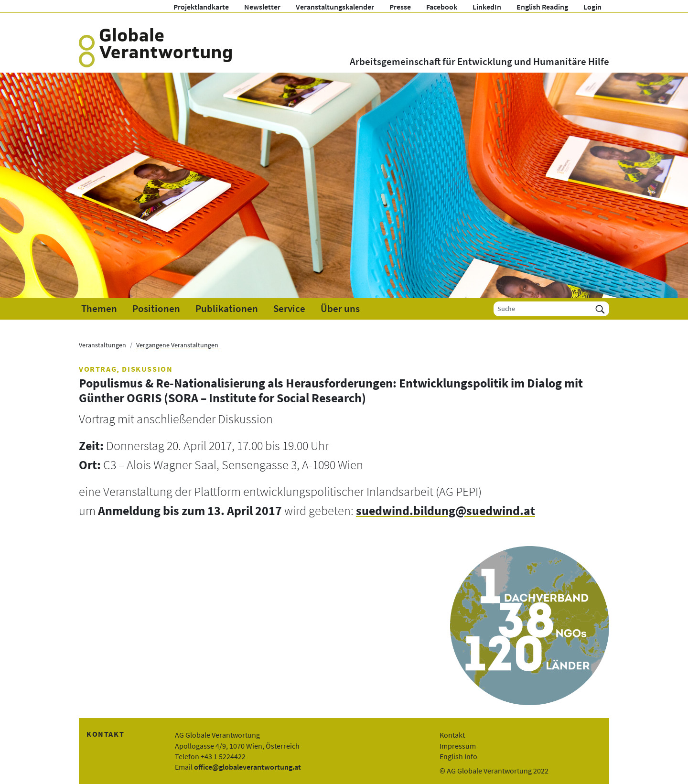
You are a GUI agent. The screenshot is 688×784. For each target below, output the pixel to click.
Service (289, 309)
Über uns (340, 309)
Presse (400, 7)
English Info (458, 756)
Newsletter (262, 7)
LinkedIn (487, 7)
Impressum (458, 746)
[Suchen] (600, 309)
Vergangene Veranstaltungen (177, 345)
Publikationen (227, 309)
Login (592, 7)
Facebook (442, 7)
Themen (99, 309)
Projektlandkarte (201, 7)
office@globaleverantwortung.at (247, 767)
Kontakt (452, 735)
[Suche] (543, 309)
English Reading (542, 7)
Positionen (156, 309)
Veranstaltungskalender (335, 7)
